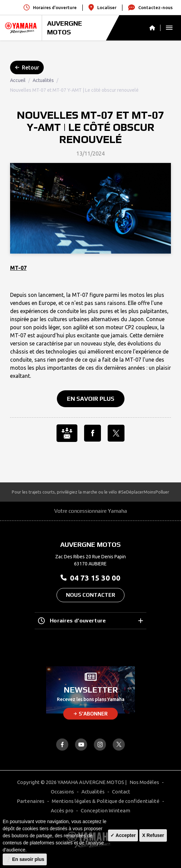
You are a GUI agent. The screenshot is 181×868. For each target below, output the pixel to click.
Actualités (43, 80)
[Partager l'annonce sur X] (116, 433)
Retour (27, 67)
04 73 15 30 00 (90, 578)
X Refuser (153, 835)
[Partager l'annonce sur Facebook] (93, 433)
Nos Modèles (144, 782)
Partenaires (31, 801)
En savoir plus (91, 399)
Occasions (62, 792)
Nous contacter (90, 595)
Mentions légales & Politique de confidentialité (106, 801)
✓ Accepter (123, 835)
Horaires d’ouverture (90, 621)
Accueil (18, 80)
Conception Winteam (105, 810)
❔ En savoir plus (25, 859)
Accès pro (62, 810)
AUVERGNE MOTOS (65, 27)
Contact (121, 792)
